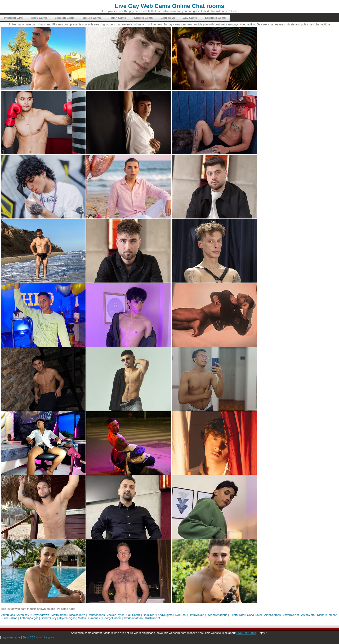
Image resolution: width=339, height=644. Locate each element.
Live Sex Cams (246, 633)
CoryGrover (254, 615)
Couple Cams (143, 18)
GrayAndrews (40, 615)
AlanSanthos (273, 615)
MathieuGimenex (89, 618)
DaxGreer (149, 615)
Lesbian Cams (65, 18)
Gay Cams (190, 18)
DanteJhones (96, 615)
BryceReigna (67, 618)
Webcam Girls (14, 18)
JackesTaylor (115, 615)
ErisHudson (10, 618)
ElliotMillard (237, 615)
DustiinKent (153, 618)
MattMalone (59, 615)
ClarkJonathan (133, 618)
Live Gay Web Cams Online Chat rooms (170, 6)
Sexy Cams (39, 18)
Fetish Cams (117, 18)
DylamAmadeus (217, 615)
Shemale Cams (215, 18)
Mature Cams (92, 18)
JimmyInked (197, 615)
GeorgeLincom (112, 618)
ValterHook (8, 615)
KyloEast (181, 615)
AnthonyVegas (29, 618)
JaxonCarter (291, 615)
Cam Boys (168, 18)
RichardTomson (327, 615)
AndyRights (165, 615)
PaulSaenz (133, 615)
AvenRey (23, 615)
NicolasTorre (77, 615)
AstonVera (308, 615)
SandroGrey (49, 618)
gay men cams (11, 637)
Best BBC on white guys (38, 637)
